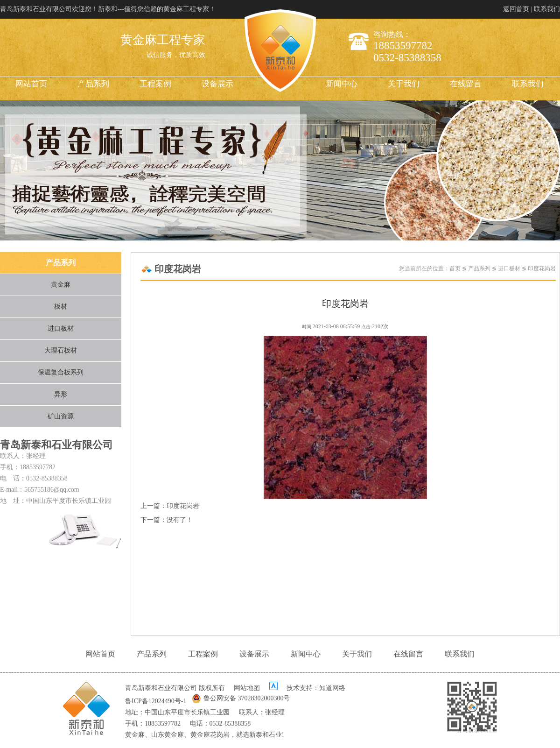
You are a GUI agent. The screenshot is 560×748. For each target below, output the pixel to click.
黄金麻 (61, 285)
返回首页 (516, 9)
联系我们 (547, 9)
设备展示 (217, 84)
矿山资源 (61, 416)
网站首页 (31, 84)
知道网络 (332, 688)
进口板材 (61, 328)
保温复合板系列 (61, 372)
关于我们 (404, 84)
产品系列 (93, 84)
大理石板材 (61, 350)
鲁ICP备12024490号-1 (156, 701)
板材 (61, 307)
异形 (61, 394)
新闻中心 (342, 84)
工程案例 (155, 84)
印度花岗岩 (542, 268)
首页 (455, 268)
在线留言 (466, 84)
